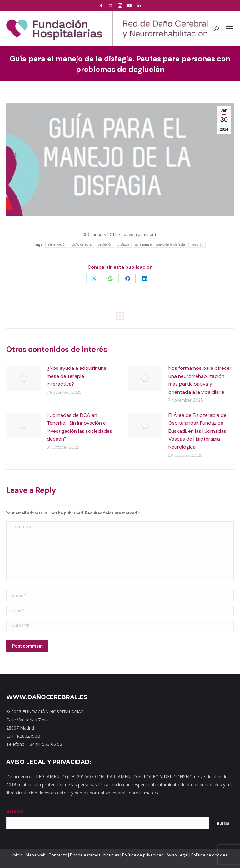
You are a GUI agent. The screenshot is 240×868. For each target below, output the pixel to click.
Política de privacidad (143, 855)
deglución (105, 245)
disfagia (124, 245)
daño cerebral (82, 245)
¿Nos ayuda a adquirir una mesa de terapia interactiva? (77, 376)
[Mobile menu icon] (229, 29)
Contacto (58, 855)
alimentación (57, 245)
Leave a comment (139, 235)
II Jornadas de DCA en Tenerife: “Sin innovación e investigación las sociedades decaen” (80, 427)
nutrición (197, 245)
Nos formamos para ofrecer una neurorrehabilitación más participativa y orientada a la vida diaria (200, 380)
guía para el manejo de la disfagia (160, 245)
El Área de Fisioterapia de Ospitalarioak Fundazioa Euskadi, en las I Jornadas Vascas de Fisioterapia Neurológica (197, 431)
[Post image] (23, 378)
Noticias (111, 855)
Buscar (223, 823)
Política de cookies (209, 855)
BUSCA (15, 811)
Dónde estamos (85, 855)
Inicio (18, 855)
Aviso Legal (177, 855)
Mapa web (36, 855)
